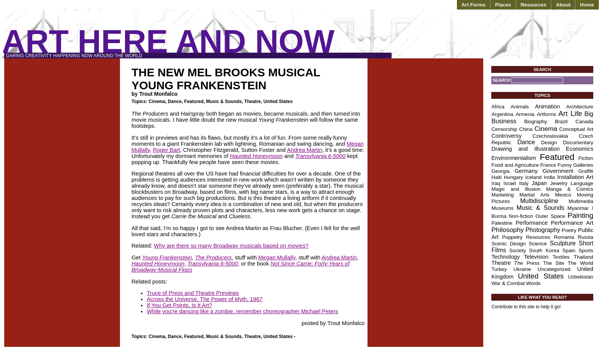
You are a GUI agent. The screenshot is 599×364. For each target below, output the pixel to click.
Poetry (569, 230)
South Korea (544, 250)
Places (503, 5)
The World (580, 263)
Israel (510, 183)
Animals (520, 107)
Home (587, 5)
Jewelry (559, 183)
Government (558, 171)
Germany (526, 171)
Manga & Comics (570, 189)
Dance (175, 101)
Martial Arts (534, 195)
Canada (584, 122)
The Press (527, 263)
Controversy (506, 136)
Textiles (561, 257)
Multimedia (581, 201)
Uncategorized (554, 269)
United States (278, 101)
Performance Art (572, 223)
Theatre (252, 101)
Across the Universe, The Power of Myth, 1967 (205, 299)
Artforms (546, 114)
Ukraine (522, 269)
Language (582, 183)
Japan (539, 183)
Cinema (157, 101)
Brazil (561, 122)
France (548, 165)
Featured (194, 101)
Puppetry (512, 237)
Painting (580, 215)
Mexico (563, 195)
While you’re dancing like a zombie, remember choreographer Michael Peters (242, 311)
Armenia (525, 114)
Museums (502, 208)
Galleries (583, 165)
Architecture (580, 107)
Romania (564, 237)
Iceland (533, 177)
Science (538, 244)
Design (549, 143)
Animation (547, 106)
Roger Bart (166, 150)
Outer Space (550, 216)
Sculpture (563, 243)
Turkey (499, 269)
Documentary (578, 143)
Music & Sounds (224, 101)
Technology (505, 257)
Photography (543, 230)
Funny (565, 165)
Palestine (502, 223)
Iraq (496, 183)
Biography (536, 122)
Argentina (502, 114)
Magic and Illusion (516, 189)
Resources (533, 5)
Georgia (500, 171)
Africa (498, 107)
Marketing (503, 195)
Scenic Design (508, 244)
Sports (586, 250)
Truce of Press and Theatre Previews (193, 293)
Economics (580, 149)
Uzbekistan (581, 277)
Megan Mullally (277, 258)
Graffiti (586, 171)
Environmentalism (513, 158)
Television (536, 257)
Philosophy (508, 230)
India (550, 177)
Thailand (584, 257)
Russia (585, 237)
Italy (524, 183)
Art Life (570, 114)
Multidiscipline (539, 201)
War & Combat (508, 283)
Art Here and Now (168, 41)
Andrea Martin (304, 150)
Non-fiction (521, 216)
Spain (569, 250)
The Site (554, 263)
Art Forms (474, 5)
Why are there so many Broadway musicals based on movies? (231, 246)
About (563, 5)
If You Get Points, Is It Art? (179, 305)
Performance (532, 223)
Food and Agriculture (515, 165)
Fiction (586, 158)
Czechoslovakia (550, 136)
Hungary (513, 177)
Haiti (496, 177)
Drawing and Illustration (525, 149)
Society (518, 250)
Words (533, 283)
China (526, 129)
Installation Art (575, 177)
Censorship (504, 129)
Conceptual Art (576, 129)
